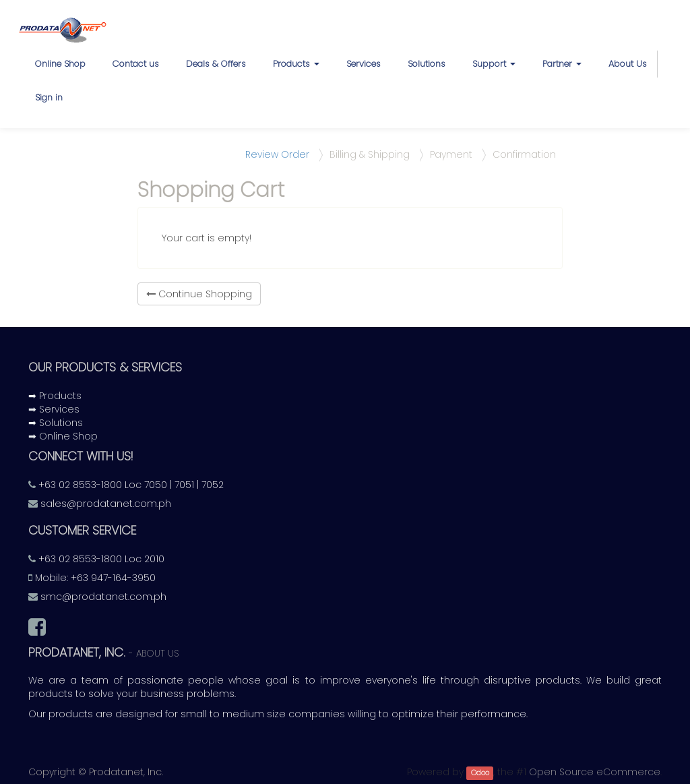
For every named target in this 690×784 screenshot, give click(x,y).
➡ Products (55, 396)
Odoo (480, 773)
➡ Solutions (56, 423)
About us (158, 654)
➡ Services (54, 409)
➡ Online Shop (63, 436)
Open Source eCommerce (595, 772)
